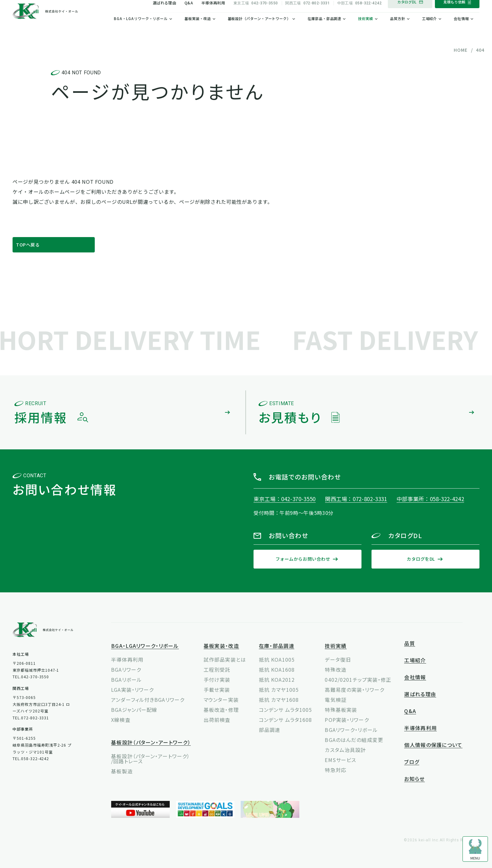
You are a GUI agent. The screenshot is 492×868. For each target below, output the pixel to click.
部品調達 (270, 730)
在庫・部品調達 (277, 646)
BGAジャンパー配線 (134, 710)
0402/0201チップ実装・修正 (358, 680)
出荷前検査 (217, 720)
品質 (410, 644)
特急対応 (335, 770)
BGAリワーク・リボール (351, 730)
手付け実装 (217, 680)
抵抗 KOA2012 (277, 680)
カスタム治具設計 (345, 750)
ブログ (412, 762)
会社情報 (461, 29)
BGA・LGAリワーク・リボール (141, 29)
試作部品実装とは (225, 659)
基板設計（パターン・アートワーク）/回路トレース (150, 759)
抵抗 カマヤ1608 (279, 700)
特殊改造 (335, 670)
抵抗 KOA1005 (277, 659)
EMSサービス (340, 760)
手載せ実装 (217, 690)
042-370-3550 (256, 13)
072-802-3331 (307, 13)
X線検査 (121, 720)
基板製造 (122, 771)
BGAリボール (126, 680)
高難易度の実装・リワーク (354, 690)
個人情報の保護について (433, 745)
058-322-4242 (360, 13)
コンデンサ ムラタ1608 (286, 720)
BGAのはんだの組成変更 (354, 740)
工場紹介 (430, 29)
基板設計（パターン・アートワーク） (259, 29)
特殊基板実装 (341, 710)
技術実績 (366, 29)
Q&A (189, 12)
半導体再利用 (213, 12)
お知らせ (414, 779)
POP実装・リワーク (347, 720)
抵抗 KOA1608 (277, 670)
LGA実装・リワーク (132, 690)
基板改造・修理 (221, 710)
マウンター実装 (221, 700)
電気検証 (335, 700)
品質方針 (398, 29)
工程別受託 (217, 670)
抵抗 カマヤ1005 (279, 690)
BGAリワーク (126, 670)
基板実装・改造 (198, 29)
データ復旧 (338, 659)
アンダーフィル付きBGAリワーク (148, 700)
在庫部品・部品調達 (324, 29)
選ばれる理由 (165, 12)
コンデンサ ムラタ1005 (286, 710)
